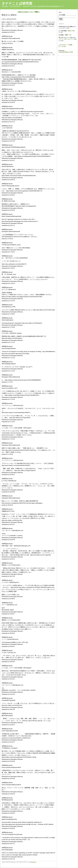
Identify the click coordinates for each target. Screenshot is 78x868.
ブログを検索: (62, 15)
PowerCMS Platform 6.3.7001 (66, 52)
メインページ (62, 39)
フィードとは (62, 46)
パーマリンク (33, 862)
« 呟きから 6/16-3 (23, 12)
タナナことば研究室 (17, 3)
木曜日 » (37, 12)
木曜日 (66, 35)
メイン (31, 12)
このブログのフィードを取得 (65, 45)
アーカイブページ (70, 39)
